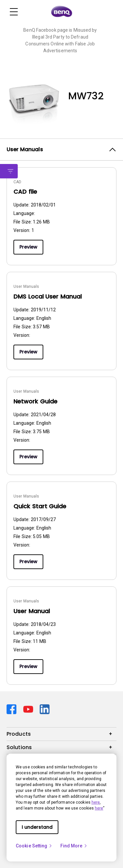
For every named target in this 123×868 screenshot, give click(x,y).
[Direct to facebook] (12, 709)
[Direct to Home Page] (62, 12)
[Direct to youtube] (29, 709)
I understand (37, 827)
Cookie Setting (34, 846)
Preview (28, 247)
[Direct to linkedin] (45, 709)
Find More (74, 846)
